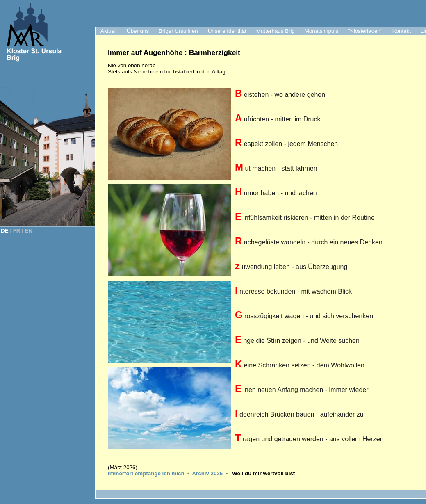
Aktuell (109, 31)
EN (29, 231)
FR (17, 231)
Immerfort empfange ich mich (146, 473)
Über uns (138, 31)
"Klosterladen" (365, 31)
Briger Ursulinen (178, 31)
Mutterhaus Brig (276, 31)
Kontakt (402, 31)
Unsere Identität (227, 31)
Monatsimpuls (321, 31)
